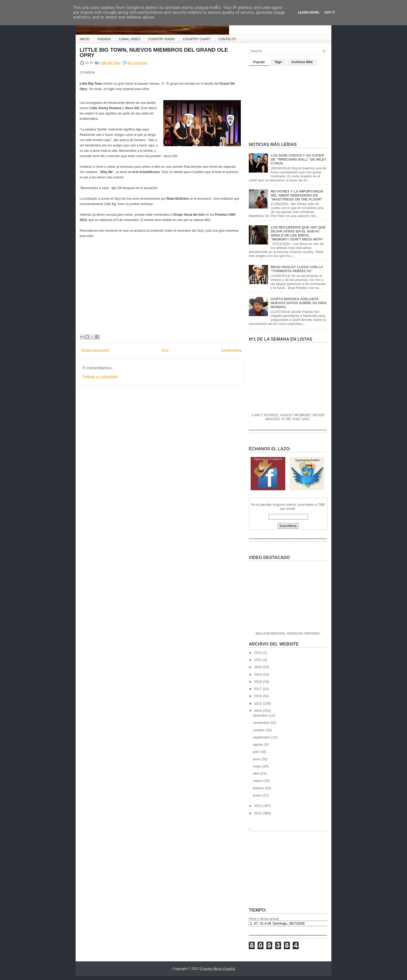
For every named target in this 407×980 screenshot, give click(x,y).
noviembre (262, 723)
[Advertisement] (289, 102)
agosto (259, 744)
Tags (278, 62)
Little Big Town (110, 63)
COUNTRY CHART (197, 39)
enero (258, 795)
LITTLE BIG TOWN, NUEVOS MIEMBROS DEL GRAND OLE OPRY (154, 52)
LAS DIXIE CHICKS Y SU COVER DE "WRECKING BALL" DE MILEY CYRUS (298, 159)
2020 (259, 667)
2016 (259, 696)
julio (257, 752)
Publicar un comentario (100, 376)
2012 (259, 813)
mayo (258, 766)
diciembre (261, 715)
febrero (259, 788)
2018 (259, 682)
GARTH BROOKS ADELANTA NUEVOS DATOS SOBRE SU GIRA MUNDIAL (299, 303)
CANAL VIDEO (129, 39)
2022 (259, 653)
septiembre (262, 737)
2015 (259, 703)
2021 (259, 660)
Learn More (308, 12)
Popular (259, 62)
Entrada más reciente (95, 350)
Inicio (165, 350)
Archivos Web (302, 62)
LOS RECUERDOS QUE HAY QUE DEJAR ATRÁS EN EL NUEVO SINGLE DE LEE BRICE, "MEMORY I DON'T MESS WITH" (298, 233)
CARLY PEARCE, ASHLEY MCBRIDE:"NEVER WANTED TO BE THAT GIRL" (288, 417)
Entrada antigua (231, 350)
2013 (259, 806)
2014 (259, 711)
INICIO (85, 39)
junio (257, 759)
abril (257, 773)
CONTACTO (227, 39)
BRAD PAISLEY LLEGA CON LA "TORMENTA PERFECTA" (297, 269)
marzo (258, 781)
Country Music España (217, 969)
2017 (259, 689)
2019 (259, 674)
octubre (259, 730)
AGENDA (104, 39)
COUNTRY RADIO (162, 39)
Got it (330, 12)
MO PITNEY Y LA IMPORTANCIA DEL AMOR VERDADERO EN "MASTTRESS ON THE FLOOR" (297, 195)
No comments (138, 63)
